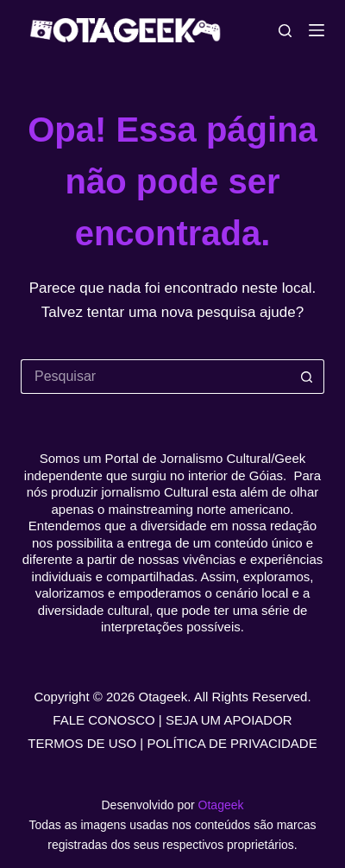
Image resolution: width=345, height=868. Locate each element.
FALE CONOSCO (103, 720)
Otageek (221, 805)
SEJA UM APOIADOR (229, 720)
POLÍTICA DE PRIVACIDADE (232, 743)
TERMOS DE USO (82, 743)
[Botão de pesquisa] (307, 377)
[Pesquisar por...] (155, 377)
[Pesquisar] (285, 31)
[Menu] (317, 30)
